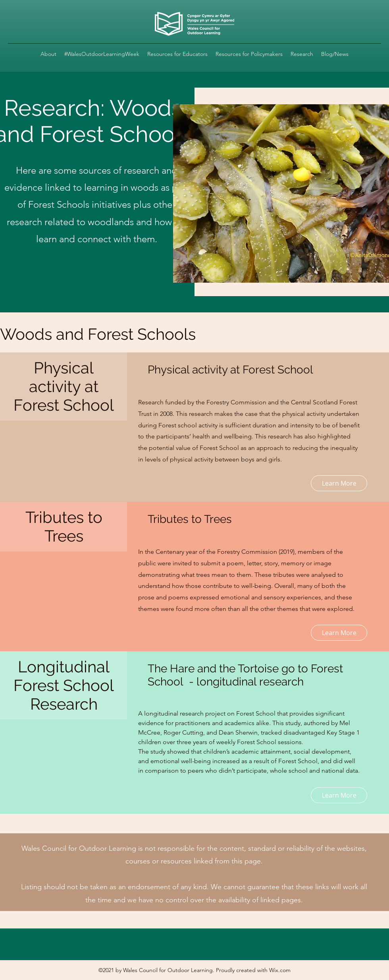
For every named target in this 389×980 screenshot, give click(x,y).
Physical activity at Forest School (230, 370)
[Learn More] (339, 483)
